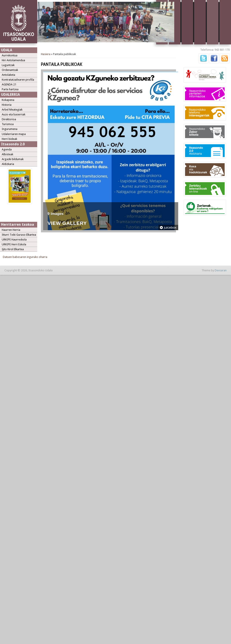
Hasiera (46, 54)
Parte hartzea (10, 89)
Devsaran (221, 270)
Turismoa (8, 124)
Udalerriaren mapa (14, 134)
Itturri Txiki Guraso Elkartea (19, 235)
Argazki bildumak (13, 159)
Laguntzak (8, 65)
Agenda (7, 149)
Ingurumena (10, 129)
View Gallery (67, 223)
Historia (7, 105)
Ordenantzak (10, 70)
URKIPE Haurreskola (14, 240)
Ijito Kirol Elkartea (13, 249)
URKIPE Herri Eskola (14, 244)
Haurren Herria (11, 230)
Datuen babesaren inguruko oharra (25, 257)
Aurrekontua (10, 55)
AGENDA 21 (9, 84)
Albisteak (7, 154)
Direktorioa (9, 119)
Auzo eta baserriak (14, 114)
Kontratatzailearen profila (18, 80)
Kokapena (8, 100)
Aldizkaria (8, 164)
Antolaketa (8, 75)
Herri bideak (9, 139)
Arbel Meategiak (12, 110)
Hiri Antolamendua (13, 60)
